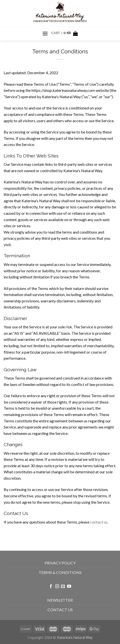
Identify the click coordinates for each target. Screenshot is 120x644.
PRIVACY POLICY (60, 563)
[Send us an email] (63, 586)
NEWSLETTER (60, 600)
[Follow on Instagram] (57, 586)
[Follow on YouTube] (69, 586)
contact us (99, 522)
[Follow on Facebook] (51, 586)
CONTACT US (60, 610)
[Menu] (45, 33)
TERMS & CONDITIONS (60, 572)
